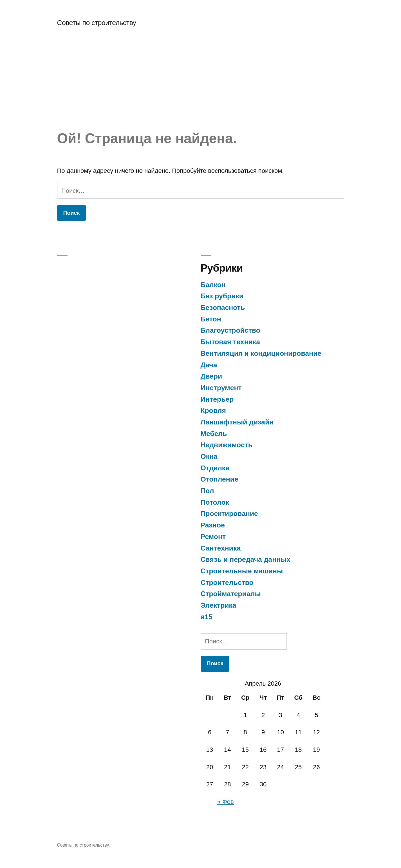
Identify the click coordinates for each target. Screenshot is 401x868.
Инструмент (221, 388)
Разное (213, 525)
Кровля (213, 410)
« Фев (226, 802)
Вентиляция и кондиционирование (261, 353)
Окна (209, 456)
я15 (207, 617)
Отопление (219, 479)
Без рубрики (222, 296)
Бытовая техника (230, 342)
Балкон (213, 285)
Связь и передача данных (246, 559)
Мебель (214, 434)
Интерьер (217, 399)
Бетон (211, 319)
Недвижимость (227, 445)
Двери (211, 376)
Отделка (215, 468)
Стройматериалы (231, 594)
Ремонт (213, 537)
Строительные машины (242, 571)
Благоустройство (230, 330)
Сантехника (221, 548)
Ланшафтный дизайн (237, 422)
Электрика (219, 605)
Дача (209, 365)
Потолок (215, 502)
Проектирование (229, 514)
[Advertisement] (201, 88)
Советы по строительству (97, 23)
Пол (207, 491)
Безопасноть (223, 307)
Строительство (227, 582)
